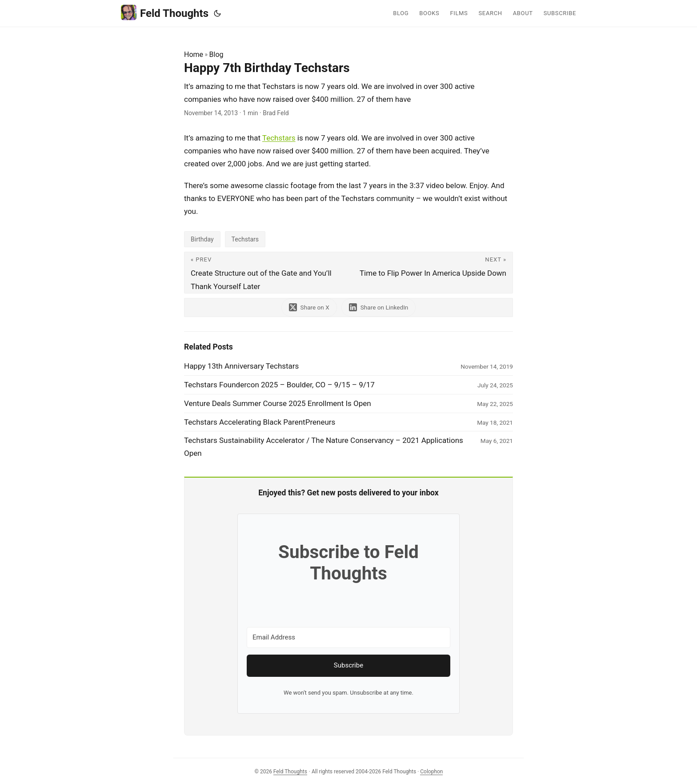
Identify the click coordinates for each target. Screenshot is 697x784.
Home (194, 54)
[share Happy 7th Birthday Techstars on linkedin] (379, 308)
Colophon (431, 772)
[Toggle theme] (217, 13)
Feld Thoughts (165, 13)
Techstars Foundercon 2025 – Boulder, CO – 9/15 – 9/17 (279, 385)
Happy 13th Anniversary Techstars (241, 366)
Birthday (202, 239)
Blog (216, 54)
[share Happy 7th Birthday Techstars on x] (309, 308)
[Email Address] (348, 637)
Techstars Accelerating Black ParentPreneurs (260, 422)
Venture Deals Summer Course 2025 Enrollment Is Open (278, 403)
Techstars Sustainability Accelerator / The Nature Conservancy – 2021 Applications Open (324, 447)
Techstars (279, 138)
